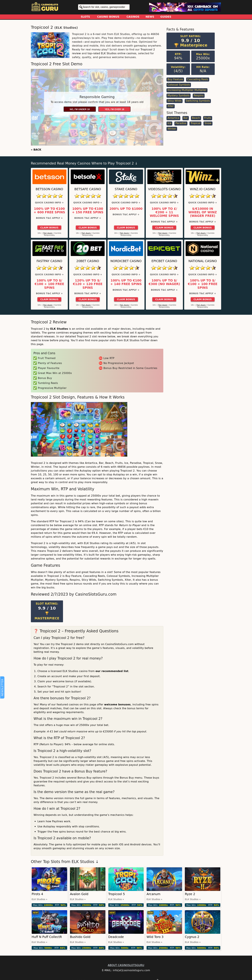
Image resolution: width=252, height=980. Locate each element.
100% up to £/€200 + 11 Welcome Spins (164, 212)
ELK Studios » (40, 899)
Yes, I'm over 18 (115, 109)
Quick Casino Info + (49, 203)
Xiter (171, 106)
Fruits (208, 118)
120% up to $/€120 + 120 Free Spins (88, 284)
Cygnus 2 (192, 937)
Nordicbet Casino (126, 261)
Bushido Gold (80, 937)
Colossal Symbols (179, 85)
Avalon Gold (79, 894)
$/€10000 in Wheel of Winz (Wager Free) (203, 212)
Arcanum (153, 894)
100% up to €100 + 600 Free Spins (49, 211)
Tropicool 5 (117, 894)
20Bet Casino (88, 261)
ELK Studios (66, 28)
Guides (166, 17)
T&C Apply (48, 233)
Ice (169, 123)
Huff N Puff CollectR (47, 937)
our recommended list (112, 671)
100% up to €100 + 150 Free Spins (88, 211)
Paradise (181, 123)
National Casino (203, 261)
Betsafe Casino (88, 189)
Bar (186, 118)
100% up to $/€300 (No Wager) (164, 282)
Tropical (195, 123)
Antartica (173, 118)
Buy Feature (175, 79)
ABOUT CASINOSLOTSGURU (126, 965)
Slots (85, 17)
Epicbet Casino (164, 261)
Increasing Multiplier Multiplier (187, 90)
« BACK (36, 150)
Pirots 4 (37, 894)
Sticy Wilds (174, 101)
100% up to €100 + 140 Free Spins (126, 282)
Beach (196, 118)
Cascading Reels (198, 79)
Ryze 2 (190, 894)
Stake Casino (126, 189)
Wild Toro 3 (155, 937)
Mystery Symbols (178, 95)
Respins (199, 95)
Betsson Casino (49, 189)
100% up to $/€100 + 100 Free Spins (49, 284)
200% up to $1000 (126, 209)
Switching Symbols (198, 101)
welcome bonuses (117, 705)
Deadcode (116, 937)
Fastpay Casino (49, 261)
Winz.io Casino (203, 189)
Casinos (133, 17)
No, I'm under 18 (80, 109)
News (150, 17)
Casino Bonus (108, 17)
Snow (208, 123)
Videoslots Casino (164, 189)
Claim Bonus (49, 228)
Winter (172, 129)
